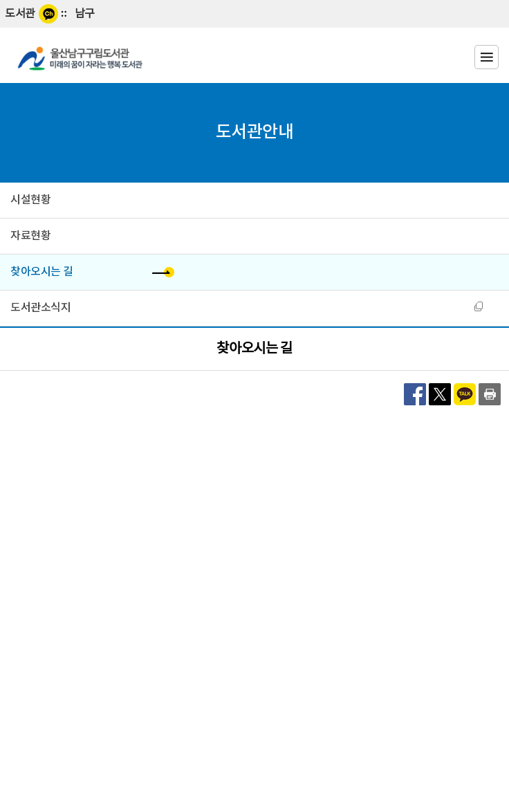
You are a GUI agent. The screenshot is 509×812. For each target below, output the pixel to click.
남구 (85, 14)
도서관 (20, 14)
